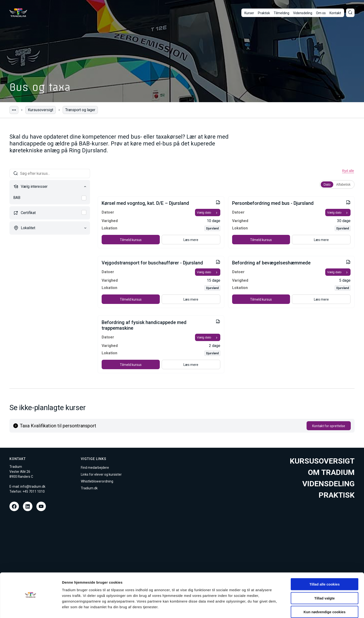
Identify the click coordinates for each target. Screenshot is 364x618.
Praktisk (264, 13)
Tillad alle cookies (325, 571)
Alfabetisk (343, 184)
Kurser (249, 13)
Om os (321, 13)
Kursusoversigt (41, 110)
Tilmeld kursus (131, 240)
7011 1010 (37, 491)
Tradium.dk (89, 488)
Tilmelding (282, 13)
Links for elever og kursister (101, 474)
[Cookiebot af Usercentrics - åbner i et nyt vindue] (31, 609)
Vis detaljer (246, 609)
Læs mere (191, 240)
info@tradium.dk (33, 487)
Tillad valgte (325, 585)
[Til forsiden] (18, 13)
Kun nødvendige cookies (325, 598)
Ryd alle (348, 171)
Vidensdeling (303, 13)
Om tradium (331, 472)
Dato (327, 184)
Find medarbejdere (95, 468)
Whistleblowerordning (97, 481)
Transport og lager (80, 110)
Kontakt (335, 13)
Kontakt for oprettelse (329, 426)
